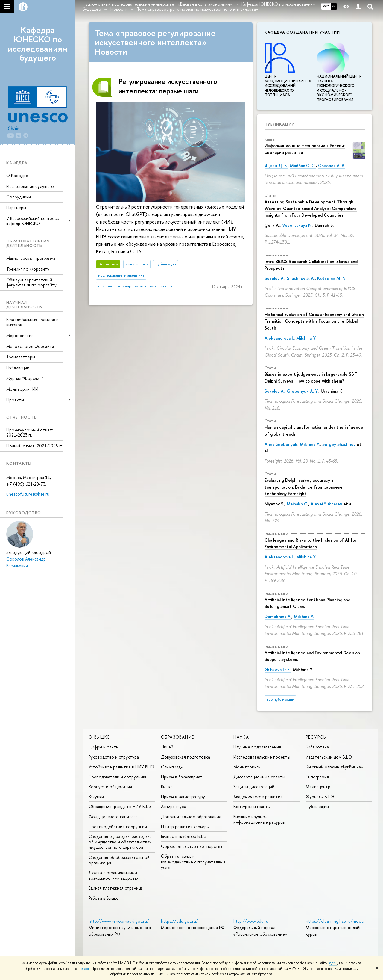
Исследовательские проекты (262, 757)
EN (334, 6)
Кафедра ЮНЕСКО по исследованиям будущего (38, 44)
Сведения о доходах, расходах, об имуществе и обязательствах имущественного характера (120, 842)
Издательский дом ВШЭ (329, 757)
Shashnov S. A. (301, 278)
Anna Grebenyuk (281, 444)
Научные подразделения (257, 747)
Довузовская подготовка (186, 757)
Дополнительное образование (191, 817)
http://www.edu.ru (251, 921)
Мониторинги (247, 767)
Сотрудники (19, 197)
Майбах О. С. (303, 166)
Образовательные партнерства (192, 846)
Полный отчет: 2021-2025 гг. (35, 446)
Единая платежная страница (116, 888)
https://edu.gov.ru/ (180, 921)
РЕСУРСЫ (316, 737)
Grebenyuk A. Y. (303, 391)
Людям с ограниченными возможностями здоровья (114, 875)
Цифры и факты (104, 747)
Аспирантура (174, 806)
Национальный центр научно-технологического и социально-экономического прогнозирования (339, 86)
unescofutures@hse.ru (28, 494)
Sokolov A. (275, 278)
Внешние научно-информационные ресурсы (259, 819)
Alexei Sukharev (326, 504)
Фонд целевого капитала (113, 817)
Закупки (96, 796)
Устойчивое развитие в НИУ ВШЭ (121, 767)
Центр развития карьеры (185, 826)
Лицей (167, 747)
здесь (333, 963)
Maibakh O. (297, 504)
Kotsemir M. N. (332, 278)
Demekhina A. (278, 616)
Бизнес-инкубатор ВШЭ (184, 836)
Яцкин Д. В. (276, 166)
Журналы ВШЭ (320, 796)
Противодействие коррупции (118, 826)
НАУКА (241, 737)
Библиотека (317, 747)
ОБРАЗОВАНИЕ (177, 737)
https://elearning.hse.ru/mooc (335, 921)
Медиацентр (318, 787)
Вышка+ (168, 787)
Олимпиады (172, 767)
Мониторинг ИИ (22, 389)
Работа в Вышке (104, 898)
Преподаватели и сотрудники (118, 777)
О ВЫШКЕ (99, 737)
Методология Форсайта (30, 346)
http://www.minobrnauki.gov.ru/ (119, 921)
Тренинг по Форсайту (28, 269)
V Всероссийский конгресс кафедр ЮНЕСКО (32, 221)
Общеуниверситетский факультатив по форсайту (31, 282)
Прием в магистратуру (183, 796)
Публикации (18, 367)
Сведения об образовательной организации (119, 860)
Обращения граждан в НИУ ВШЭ (120, 806)
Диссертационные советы (259, 777)
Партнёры (16, 207)
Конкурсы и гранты (252, 806)
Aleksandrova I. (279, 338)
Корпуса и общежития (110, 787)
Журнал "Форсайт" (25, 378)
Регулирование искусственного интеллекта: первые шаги (168, 86)
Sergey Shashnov (339, 444)
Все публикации (280, 699)
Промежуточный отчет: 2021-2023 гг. (30, 432)
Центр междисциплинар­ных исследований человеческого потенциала (288, 83)
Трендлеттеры (21, 357)
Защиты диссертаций (254, 787)
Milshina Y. (306, 338)
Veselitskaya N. (297, 225)
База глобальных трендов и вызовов (32, 322)
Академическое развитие (258, 796)
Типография (317, 777)
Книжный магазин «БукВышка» (335, 767)
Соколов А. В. (332, 166)
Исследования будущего (30, 186)
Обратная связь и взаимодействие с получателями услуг (193, 862)
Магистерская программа (31, 258)
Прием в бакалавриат (182, 777)
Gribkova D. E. (278, 669)
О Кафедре (17, 175)
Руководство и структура (114, 757)
